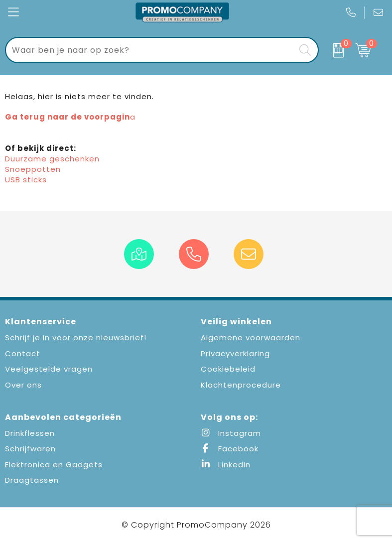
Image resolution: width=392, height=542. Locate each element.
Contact (23, 353)
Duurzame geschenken (52, 159)
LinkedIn (226, 465)
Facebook (230, 449)
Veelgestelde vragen (49, 369)
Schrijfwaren (30, 449)
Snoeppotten (33, 169)
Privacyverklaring (235, 353)
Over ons (23, 385)
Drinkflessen (30, 433)
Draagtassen (32, 480)
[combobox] (150, 50)
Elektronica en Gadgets (54, 465)
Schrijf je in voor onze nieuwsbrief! (76, 338)
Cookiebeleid (228, 369)
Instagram (231, 433)
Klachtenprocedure (241, 385)
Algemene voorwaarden (251, 338)
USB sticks (26, 180)
